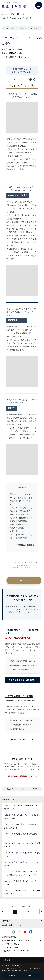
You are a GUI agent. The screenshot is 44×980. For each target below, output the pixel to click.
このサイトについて (24, 580)
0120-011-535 (12, 947)
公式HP (16, 568)
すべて (5, 57)
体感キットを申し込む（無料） (23, 680)
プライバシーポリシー (24, 968)
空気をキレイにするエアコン (21, 57)
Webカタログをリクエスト (23, 739)
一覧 (22, 28)
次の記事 (34, 28)
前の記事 (10, 28)
